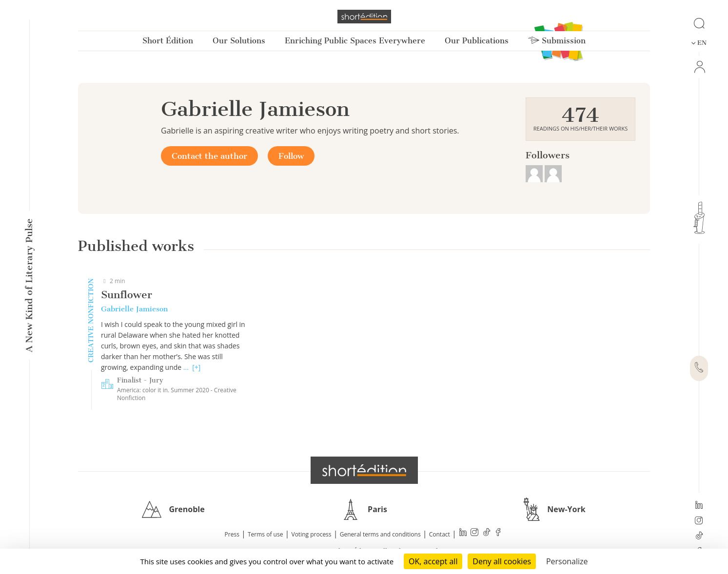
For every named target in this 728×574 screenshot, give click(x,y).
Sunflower (127, 295)
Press (232, 534)
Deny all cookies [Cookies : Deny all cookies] (502, 561)
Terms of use (265, 534)
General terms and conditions (380, 534)
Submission (557, 41)
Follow (291, 156)
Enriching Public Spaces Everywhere (355, 41)
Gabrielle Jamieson (134, 309)
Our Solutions (239, 41)
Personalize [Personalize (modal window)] (567, 561)
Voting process (312, 534)
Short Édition (168, 41)
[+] (196, 367)
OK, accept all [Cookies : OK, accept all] (433, 561)
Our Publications (477, 41)
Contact (440, 534)
